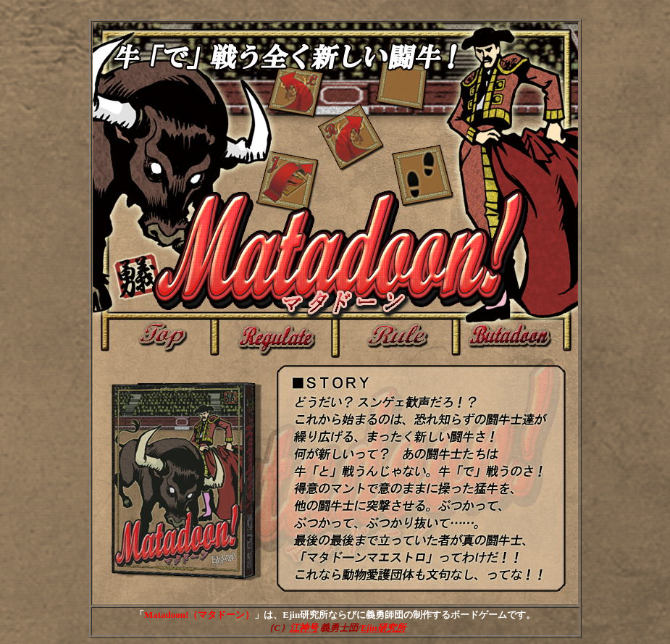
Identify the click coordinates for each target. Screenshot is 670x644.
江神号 (304, 628)
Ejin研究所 (383, 628)
